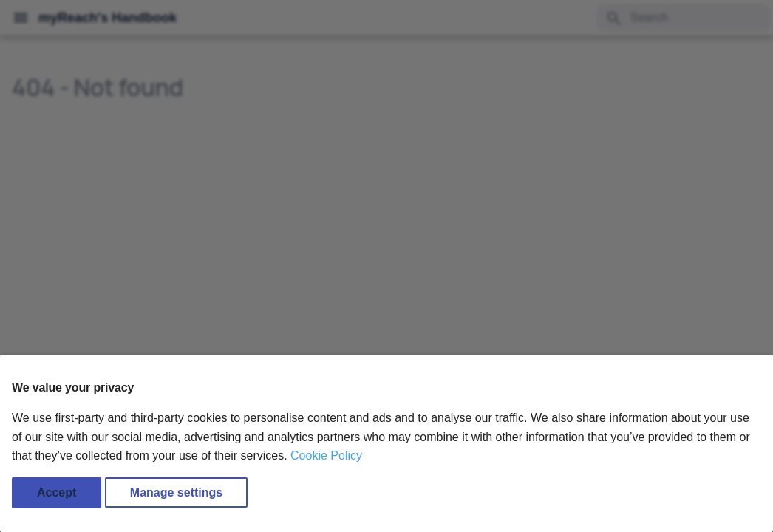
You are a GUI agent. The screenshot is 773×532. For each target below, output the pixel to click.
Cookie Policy (326, 456)
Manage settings (176, 492)
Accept (57, 492)
